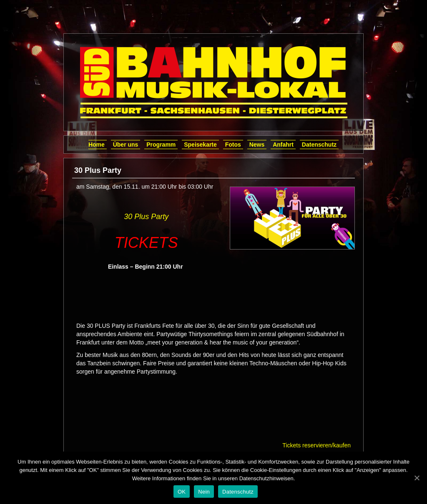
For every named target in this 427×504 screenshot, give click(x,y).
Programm (161, 145)
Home (97, 145)
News (257, 145)
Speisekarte (200, 145)
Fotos (233, 145)
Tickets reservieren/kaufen (316, 445)
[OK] (417, 478)
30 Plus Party (146, 217)
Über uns (126, 145)
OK (182, 492)
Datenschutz (319, 145)
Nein (204, 492)
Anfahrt (283, 145)
